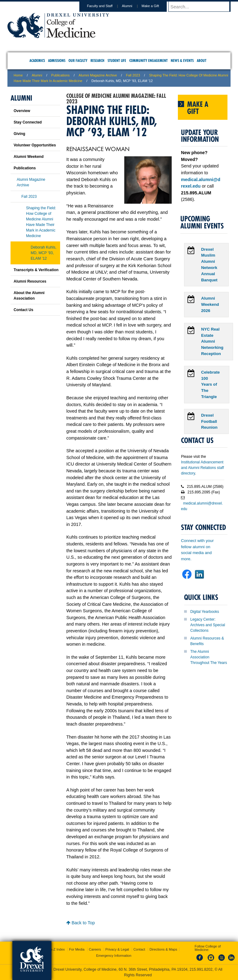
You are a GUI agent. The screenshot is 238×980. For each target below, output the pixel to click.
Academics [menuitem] (37, 61)
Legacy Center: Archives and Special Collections (208, 625)
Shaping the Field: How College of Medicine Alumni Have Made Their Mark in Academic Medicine (41, 222)
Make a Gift (156, 6)
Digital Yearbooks (205, 612)
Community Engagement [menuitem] (148, 61)
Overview (22, 111)
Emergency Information (114, 956)
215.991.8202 (201, 969)
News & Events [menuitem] (182, 61)
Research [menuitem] (97, 61)
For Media (77, 949)
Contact (139, 949)
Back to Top (81, 923)
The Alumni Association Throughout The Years (209, 657)
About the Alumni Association (29, 296)
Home (18, 75)
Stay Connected (28, 122)
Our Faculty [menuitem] (78, 61)
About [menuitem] (202, 61)
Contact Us (23, 310)
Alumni (133, 6)
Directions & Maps (163, 949)
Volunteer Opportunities (35, 145)
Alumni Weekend (29, 157)
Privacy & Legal (117, 949)
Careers (95, 949)
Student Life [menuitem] (117, 61)
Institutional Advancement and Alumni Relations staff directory (203, 468)
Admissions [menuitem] (57, 61)
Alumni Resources (30, 281)
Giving (19, 134)
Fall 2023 (133, 75)
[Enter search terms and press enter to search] (202, 7)
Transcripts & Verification (36, 270)
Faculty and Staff (106, 6)
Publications (60, 75)
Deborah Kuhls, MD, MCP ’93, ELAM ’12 (44, 253)
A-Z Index (57, 949)
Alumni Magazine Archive (98, 75)
